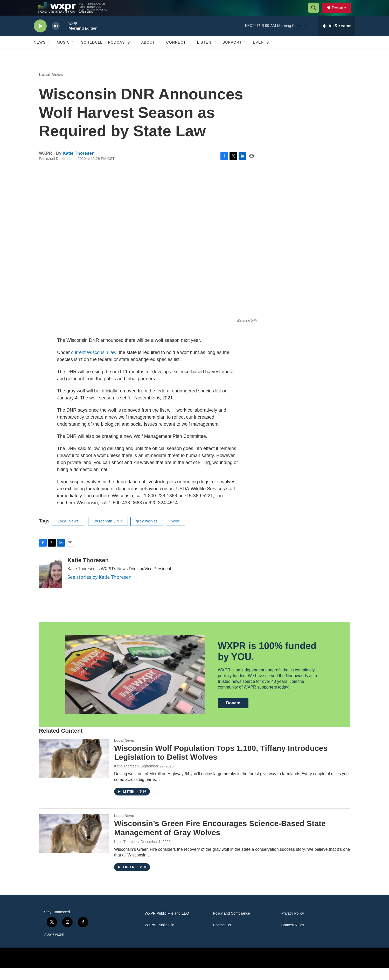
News (40, 54)
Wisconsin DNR (108, 533)
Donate (342, 14)
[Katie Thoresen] (51, 584)
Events (261, 54)
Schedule (92, 54)
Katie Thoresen (79, 165)
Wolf (176, 533)
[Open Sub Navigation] (50, 54)
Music (63, 54)
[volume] (56, 38)
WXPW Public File (159, 937)
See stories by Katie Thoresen (99, 589)
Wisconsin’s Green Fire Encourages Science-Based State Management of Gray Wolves (220, 840)
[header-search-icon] (316, 14)
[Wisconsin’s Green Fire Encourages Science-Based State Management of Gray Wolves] (74, 845)
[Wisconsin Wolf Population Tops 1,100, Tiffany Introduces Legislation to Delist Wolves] (74, 770)
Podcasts (119, 54)
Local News (51, 86)
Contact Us (222, 937)
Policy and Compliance (231, 925)
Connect (176, 54)
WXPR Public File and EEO (167, 925)
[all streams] (337, 38)
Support (232, 54)
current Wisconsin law (94, 364)
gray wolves (147, 533)
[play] (40, 38)
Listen (204, 54)
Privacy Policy (293, 925)
